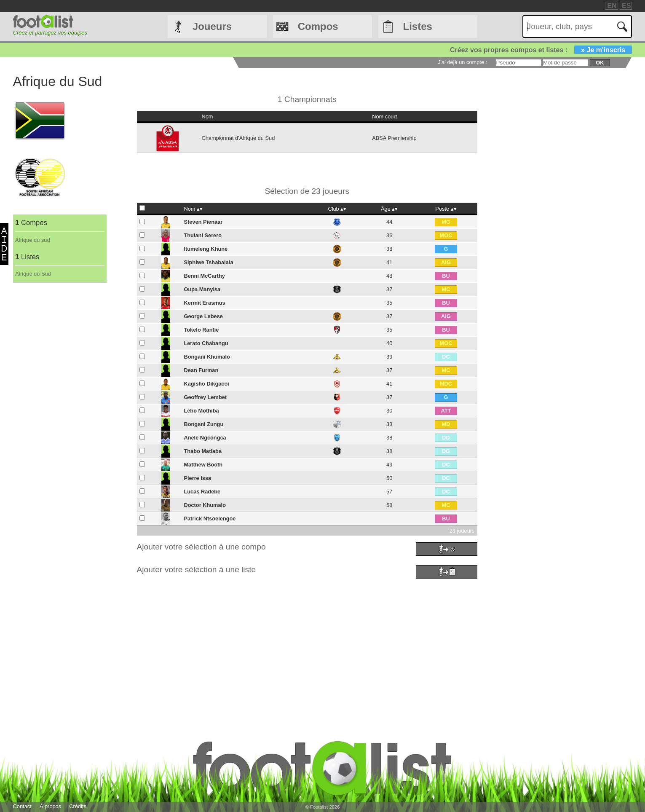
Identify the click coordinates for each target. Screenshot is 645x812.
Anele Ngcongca (205, 438)
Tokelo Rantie (201, 330)
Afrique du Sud (33, 274)
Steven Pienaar (203, 222)
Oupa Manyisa (202, 289)
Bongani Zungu (203, 424)
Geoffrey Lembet (205, 397)
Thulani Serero (203, 235)
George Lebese (203, 316)
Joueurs (212, 26)
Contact (22, 806)
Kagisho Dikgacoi (206, 384)
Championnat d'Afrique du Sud (238, 138)
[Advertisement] (266, 640)
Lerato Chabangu (206, 343)
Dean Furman (201, 370)
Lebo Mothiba (201, 411)
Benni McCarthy (204, 276)
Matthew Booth (203, 465)
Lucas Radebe (202, 492)
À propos (50, 806)
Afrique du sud (33, 240)
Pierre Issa (197, 478)
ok (600, 63)
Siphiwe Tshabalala (208, 262)
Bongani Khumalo (207, 357)
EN (612, 6)
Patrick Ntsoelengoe (210, 519)
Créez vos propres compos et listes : (541, 50)
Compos (318, 26)
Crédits (78, 806)
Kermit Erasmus (204, 303)
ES (626, 6)
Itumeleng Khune (206, 249)
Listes (418, 26)
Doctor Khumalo (205, 505)
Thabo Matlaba (203, 451)
